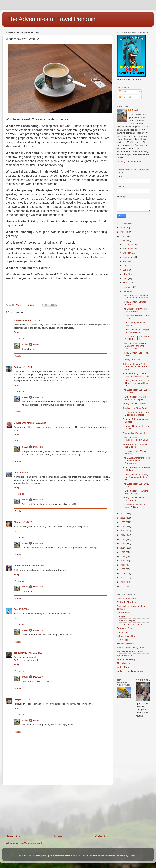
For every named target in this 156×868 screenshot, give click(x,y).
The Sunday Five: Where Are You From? (135, 310)
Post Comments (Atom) (31, 843)
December (128, 244)
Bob (16, 609)
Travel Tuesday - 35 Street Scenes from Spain (135, 398)
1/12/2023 (38, 677)
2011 (123, 561)
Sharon (17, 522)
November (128, 249)
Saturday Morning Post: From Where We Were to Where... (136, 367)
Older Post (102, 836)
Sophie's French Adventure (130, 652)
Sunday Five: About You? (135, 408)
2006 (123, 582)
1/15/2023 (38, 721)
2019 (123, 527)
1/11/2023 (37, 320)
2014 (123, 548)
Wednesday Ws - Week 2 (135, 433)
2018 (123, 531)
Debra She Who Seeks (25, 566)
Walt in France (124, 667)
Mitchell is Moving (126, 644)
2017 (123, 535)
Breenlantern (123, 613)
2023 (123, 240)
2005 (123, 586)
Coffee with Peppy (126, 620)
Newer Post (14, 836)
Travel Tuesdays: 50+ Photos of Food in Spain (135, 439)
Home (58, 836)
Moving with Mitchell (24, 423)
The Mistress (123, 663)
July (125, 266)
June (126, 270)
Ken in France (124, 640)
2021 (123, 518)
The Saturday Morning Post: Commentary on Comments (136, 460)
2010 (123, 565)
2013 (123, 552)
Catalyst (121, 616)
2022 (123, 514)
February (128, 287)
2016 (123, 539)
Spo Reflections (125, 655)
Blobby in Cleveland (127, 602)
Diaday (17, 472)
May (125, 274)
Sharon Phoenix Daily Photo (131, 648)
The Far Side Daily (126, 659)
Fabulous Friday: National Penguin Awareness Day (136, 375)
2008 (123, 573)
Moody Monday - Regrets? (135, 404)
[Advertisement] (58, 810)
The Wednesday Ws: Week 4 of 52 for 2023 (136, 338)
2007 (123, 578)
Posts (123, 91)
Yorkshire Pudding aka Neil (130, 671)
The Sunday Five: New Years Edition (134, 506)
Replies (21, 339)
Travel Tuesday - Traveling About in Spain (135, 492)
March (126, 283)
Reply (16, 332)
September (129, 257)
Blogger (132, 856)
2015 (123, 544)
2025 (123, 232)
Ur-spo (17, 699)
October (127, 253)
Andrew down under (127, 598)
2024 (123, 236)
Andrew (18, 367)
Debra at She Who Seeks (129, 624)
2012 (123, 556)
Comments (126, 97)
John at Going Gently (127, 636)
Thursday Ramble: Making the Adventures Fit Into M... (135, 477)
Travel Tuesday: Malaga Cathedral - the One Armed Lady (134, 346)
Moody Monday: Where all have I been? (135, 499)
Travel (25, 345)
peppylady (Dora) (23, 653)
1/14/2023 (27, 699)
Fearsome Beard (125, 628)
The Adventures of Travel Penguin (51, 19)
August (127, 261)
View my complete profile (129, 162)
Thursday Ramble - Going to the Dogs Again (136, 331)
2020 (123, 522)
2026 (123, 228)
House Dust (123, 632)
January (127, 291)
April (126, 278)
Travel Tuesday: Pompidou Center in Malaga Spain (136, 296)
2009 (123, 569)
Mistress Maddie (22, 320)
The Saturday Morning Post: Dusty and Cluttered (136, 414)
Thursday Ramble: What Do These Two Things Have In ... (136, 383)
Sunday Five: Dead (132, 360)
